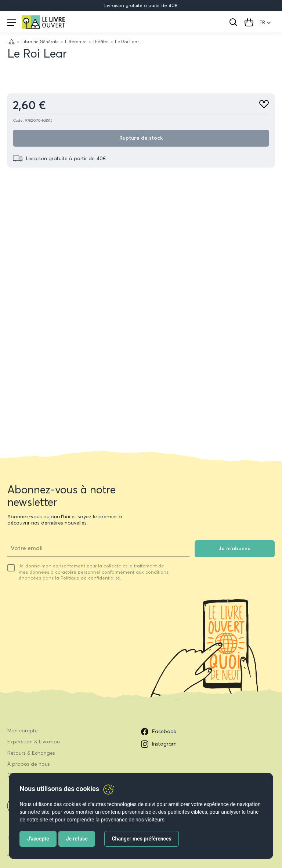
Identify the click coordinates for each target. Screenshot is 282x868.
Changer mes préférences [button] (141, 839)
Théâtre (101, 42)
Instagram (159, 744)
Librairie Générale (40, 42)
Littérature (76, 42)
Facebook (159, 732)
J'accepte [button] (38, 839)
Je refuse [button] (77, 839)
